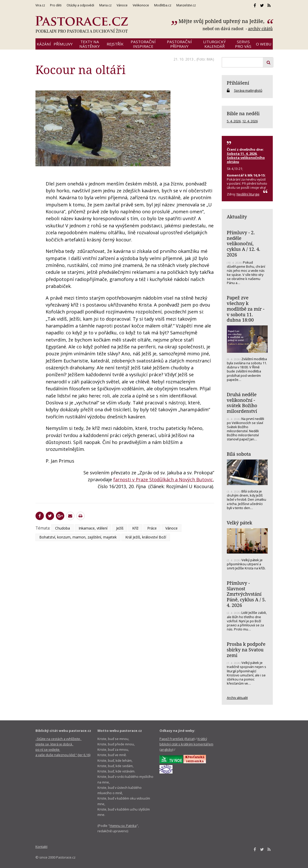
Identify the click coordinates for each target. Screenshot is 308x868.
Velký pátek (240, 523)
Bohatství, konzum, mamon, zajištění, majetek (78, 537)
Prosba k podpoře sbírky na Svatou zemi (246, 649)
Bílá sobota (239, 454)
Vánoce (171, 528)
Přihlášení (238, 83)
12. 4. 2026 (250, 121)
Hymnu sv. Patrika (123, 826)
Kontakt (41, 847)
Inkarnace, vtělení (93, 528)
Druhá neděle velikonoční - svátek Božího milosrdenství (242, 403)
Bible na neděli (243, 113)
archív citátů (260, 29)
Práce (152, 528)
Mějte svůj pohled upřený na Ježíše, (222, 21)
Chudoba (63, 528)
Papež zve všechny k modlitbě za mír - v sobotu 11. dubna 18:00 (246, 309)
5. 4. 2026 (234, 121)
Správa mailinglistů (248, 90)
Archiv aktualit (237, 698)
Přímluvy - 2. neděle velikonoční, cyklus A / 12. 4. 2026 (244, 244)
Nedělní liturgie (248, 194)
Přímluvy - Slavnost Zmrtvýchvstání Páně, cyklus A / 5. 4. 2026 (246, 594)
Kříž (135, 528)
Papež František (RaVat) (177, 739)
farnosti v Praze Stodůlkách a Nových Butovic (163, 479)
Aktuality (237, 217)
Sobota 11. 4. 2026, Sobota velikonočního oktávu (246, 158)
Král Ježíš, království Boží (146, 537)
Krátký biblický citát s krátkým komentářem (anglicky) (186, 744)
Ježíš (120, 528)
